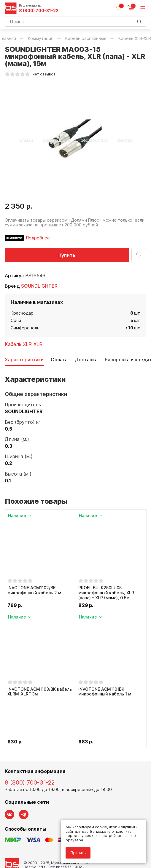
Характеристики (24, 360)
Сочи (16, 320)
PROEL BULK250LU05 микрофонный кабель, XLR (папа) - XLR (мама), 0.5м (106, 593)
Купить (67, 255)
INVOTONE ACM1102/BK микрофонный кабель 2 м (34, 590)
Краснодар (22, 313)
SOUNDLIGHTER (39, 286)
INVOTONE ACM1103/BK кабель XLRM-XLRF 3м (40, 692)
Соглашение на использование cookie (39, 848)
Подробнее (38, 238)
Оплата (59, 360)
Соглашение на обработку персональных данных (50, 843)
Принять (78, 853)
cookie (101, 827)
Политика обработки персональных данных (44, 839)
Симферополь (25, 328)
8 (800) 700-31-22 (39, 11)
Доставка (86, 360)
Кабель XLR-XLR (24, 344)
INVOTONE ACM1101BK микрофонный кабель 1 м (105, 692)
